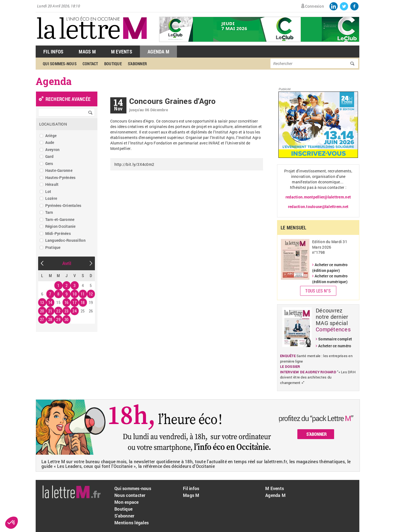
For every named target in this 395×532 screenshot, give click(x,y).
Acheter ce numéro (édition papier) (330, 268)
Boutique (113, 64)
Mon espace (127, 502)
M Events (122, 52)
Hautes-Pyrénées (60, 177)
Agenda (54, 81)
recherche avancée (68, 99)
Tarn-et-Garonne (60, 219)
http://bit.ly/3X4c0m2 (134, 164)
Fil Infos (53, 52)
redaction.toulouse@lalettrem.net (318, 207)
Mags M (87, 52)
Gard (50, 156)
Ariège (51, 136)
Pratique (53, 247)
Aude (50, 142)
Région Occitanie (60, 226)
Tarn (49, 212)
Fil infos (191, 488)
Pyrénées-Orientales (63, 205)
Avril (67, 263)
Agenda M (158, 52)
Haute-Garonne (59, 170)
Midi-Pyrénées (58, 233)
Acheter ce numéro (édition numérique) (330, 279)
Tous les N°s (318, 291)
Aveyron (53, 150)
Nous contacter (130, 495)
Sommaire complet (335, 339)
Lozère (51, 198)
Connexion (314, 6)
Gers (49, 163)
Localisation (53, 124)
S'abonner (137, 64)
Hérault (52, 184)
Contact (90, 64)
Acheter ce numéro (335, 346)
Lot (48, 191)
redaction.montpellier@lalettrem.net (318, 197)
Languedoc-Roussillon (65, 240)
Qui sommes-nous (60, 64)
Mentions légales (132, 523)
